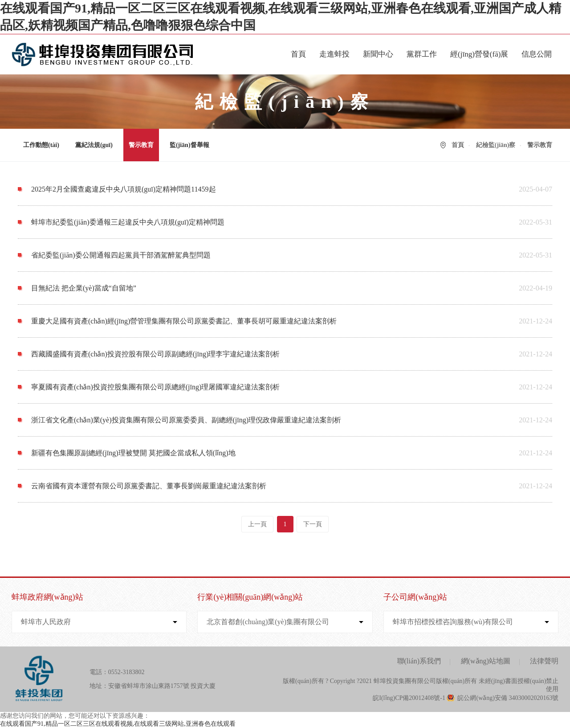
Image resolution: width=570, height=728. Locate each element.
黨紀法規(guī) (94, 145)
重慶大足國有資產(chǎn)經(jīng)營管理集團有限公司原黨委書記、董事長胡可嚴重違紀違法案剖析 (184, 321)
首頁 (298, 54)
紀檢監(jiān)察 (496, 145)
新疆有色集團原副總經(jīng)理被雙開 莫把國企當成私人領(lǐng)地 (133, 453)
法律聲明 (544, 661)
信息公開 (537, 54)
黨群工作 (422, 54)
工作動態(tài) (41, 145)
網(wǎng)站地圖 (486, 661)
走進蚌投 (334, 54)
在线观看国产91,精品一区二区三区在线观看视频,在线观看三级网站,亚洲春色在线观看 (118, 724)
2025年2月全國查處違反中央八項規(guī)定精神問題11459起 (124, 189)
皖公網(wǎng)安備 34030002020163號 (508, 698)
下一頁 (313, 524)
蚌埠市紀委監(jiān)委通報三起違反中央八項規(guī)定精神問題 (128, 222)
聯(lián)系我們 (419, 661)
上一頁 (257, 524)
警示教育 (141, 145)
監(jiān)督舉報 (189, 145)
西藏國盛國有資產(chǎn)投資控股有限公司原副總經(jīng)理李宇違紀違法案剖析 (155, 354)
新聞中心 (378, 54)
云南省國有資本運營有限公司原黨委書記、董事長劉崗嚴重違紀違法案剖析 (149, 486)
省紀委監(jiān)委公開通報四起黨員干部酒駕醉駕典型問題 (121, 255)
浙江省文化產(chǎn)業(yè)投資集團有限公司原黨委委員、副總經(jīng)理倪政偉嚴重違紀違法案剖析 (186, 420)
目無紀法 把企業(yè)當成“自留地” (84, 288)
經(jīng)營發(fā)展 (479, 54)
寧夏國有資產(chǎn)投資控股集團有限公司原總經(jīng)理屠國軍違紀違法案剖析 (155, 387)
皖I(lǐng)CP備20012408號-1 (409, 698)
